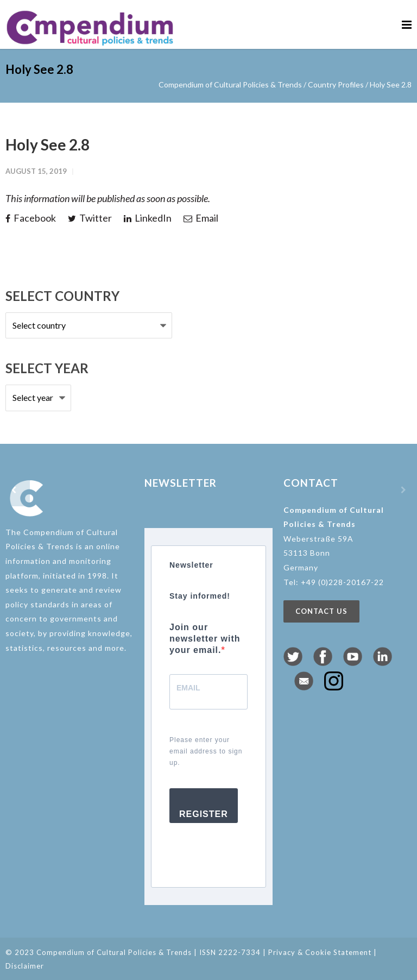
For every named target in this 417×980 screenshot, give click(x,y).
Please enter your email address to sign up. (206, 751)
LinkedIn (148, 218)
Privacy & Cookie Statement (320, 952)
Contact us (321, 611)
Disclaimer (25, 966)
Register (204, 814)
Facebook (31, 218)
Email (201, 218)
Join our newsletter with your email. (205, 639)
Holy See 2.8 (48, 145)
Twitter (90, 218)
